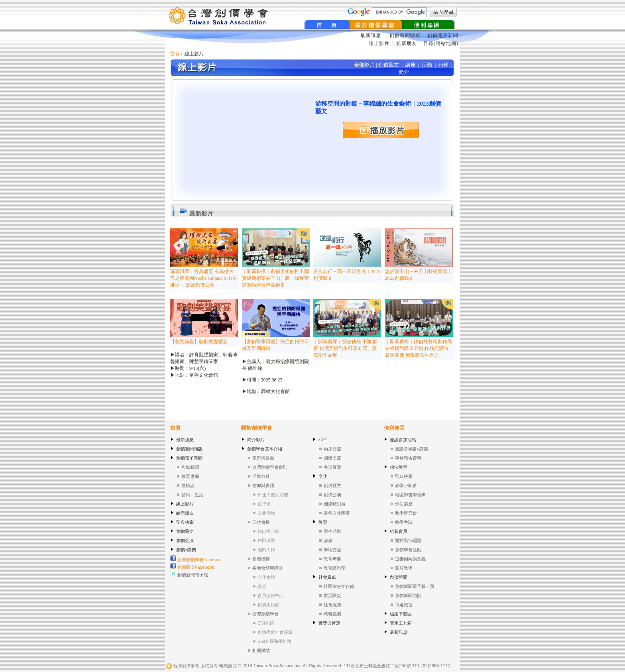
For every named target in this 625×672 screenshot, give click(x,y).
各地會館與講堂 (268, 568)
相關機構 (261, 559)
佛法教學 (399, 467)
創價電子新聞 (443, 35)
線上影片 (379, 43)
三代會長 (261, 522)
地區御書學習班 (410, 495)
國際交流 (332, 458)
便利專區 (394, 428)
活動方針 (261, 476)
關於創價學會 (257, 428)
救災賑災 (332, 595)
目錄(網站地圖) (441, 43)
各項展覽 (332, 467)
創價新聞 (399, 577)
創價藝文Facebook (192, 567)
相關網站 (261, 650)
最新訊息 (371, 35)
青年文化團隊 (337, 513)
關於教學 (404, 568)
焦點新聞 (190, 467)
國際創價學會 (265, 614)
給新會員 (399, 531)
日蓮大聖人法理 (273, 495)
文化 (323, 476)
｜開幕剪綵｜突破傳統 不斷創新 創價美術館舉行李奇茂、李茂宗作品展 (345, 348)
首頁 (175, 54)
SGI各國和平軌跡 (274, 641)
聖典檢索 (185, 522)
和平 (323, 440)
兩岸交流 (332, 449)
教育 (323, 522)
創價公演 (185, 540)
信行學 (264, 504)
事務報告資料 (408, 458)
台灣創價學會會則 (270, 467)
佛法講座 (404, 504)
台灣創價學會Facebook (197, 560)
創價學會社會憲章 (275, 632)
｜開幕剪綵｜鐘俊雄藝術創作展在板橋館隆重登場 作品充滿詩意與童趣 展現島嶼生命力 (419, 348)
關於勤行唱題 (408, 540)
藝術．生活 (192, 495)
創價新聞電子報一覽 (415, 586)
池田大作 (266, 550)
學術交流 (332, 550)
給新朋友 (407, 43)
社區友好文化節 (339, 586)
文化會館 (266, 577)
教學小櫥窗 (406, 485)
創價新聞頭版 (406, 35)
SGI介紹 (266, 623)
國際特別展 (335, 504)
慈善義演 (332, 614)
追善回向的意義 (410, 559)
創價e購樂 (186, 550)
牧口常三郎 (268, 531)
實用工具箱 (401, 623)
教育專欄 (190, 476)
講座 (328, 540)
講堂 (262, 586)
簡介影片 (256, 440)
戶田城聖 (266, 540)
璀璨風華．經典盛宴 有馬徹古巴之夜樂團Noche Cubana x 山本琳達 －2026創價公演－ (203, 278)
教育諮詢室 (335, 568)
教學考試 (404, 522)
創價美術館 (268, 605)
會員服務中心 (271, 595)
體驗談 (188, 485)
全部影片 (364, 65)
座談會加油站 (403, 440)
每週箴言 (404, 605)
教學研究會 (406, 513)
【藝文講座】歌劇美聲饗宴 (199, 342)
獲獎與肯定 (329, 623)
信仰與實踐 (263, 485)
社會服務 (332, 605)
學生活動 (332, 531)
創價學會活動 (408, 550)
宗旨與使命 (263, 458)
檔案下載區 (401, 614)
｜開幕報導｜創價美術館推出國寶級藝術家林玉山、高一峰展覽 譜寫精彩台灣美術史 (275, 278)
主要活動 (266, 513)
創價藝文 (185, 531)
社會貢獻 (327, 577)
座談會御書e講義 (412, 449)
